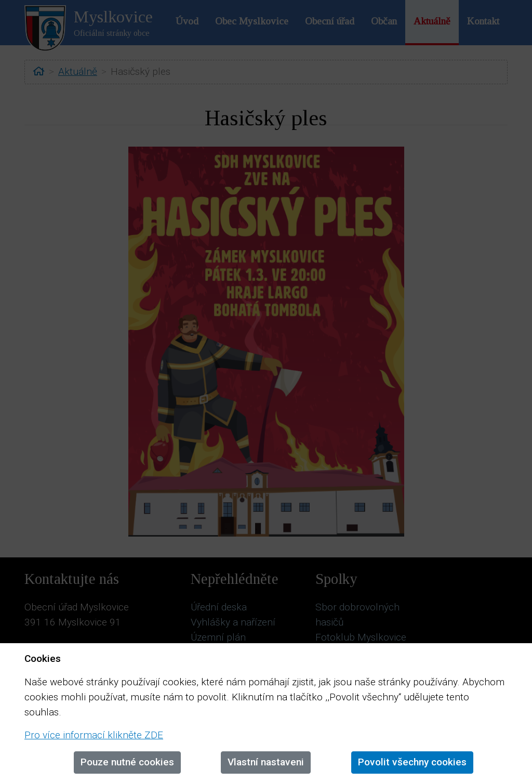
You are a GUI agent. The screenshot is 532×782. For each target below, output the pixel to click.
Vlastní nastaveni (266, 762)
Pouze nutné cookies (127, 762)
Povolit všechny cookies (412, 762)
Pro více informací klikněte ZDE (94, 735)
